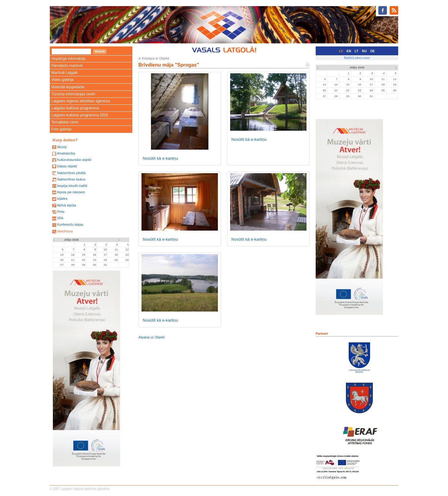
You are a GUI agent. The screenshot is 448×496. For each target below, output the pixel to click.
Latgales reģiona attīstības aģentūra (81, 101)
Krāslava (148, 58)
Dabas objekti (67, 166)
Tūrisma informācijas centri (73, 94)
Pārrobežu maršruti (67, 66)
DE (373, 51)
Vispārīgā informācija (68, 59)
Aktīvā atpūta (66, 205)
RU (364, 51)
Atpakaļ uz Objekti (152, 337)
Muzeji (62, 147)
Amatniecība (66, 153)
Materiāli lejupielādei (68, 87)
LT (357, 51)
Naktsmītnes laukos (71, 179)
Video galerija (62, 80)
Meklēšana (65, 231)
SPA (60, 218)
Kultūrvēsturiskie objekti (74, 160)
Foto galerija (61, 129)
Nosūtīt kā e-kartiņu (160, 158)
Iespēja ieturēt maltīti (72, 186)
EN (349, 51)
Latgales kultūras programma (75, 108)
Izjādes (62, 199)
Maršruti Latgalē (64, 73)
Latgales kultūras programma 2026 (80, 115)
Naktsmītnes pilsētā (71, 173)
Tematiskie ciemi (65, 122)
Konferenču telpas (70, 224)
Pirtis (61, 212)
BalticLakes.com (357, 58)
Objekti (164, 58)
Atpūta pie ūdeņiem (71, 192)
